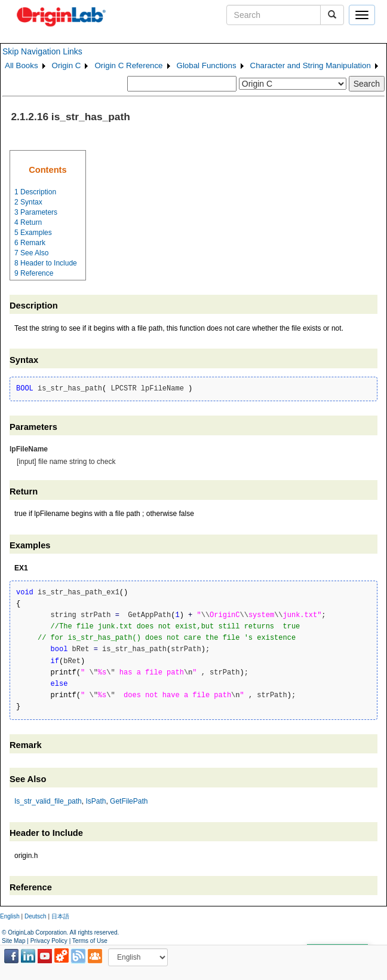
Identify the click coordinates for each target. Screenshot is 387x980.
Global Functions (207, 65)
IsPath (96, 801)
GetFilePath (129, 801)
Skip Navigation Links (42, 51)
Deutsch (36, 916)
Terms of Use (90, 941)
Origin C (67, 65)
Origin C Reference (128, 65)
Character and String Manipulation (311, 65)
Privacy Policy (49, 941)
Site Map (13, 941)
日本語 (60, 916)
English (10, 916)
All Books (21, 65)
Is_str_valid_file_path (48, 801)
